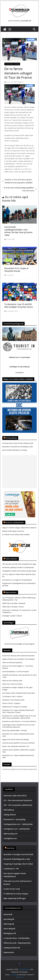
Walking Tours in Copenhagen (20, 357)
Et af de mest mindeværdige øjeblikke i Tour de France (20, 189)
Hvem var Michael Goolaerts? (12, 662)
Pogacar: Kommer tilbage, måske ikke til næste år (19, 528)
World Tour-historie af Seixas (12, 684)
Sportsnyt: (11, 848)
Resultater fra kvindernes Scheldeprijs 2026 (18, 447)
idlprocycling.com (11, 834)
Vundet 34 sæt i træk (12, 889)
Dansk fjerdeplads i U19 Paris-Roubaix (16, 672)
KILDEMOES (20, 373)
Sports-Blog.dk (9, 929)
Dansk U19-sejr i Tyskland (11, 703)
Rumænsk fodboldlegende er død (17, 859)
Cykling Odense (10, 815)
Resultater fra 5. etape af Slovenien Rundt (16, 270)
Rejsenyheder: (11, 592)
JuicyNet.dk (27, 21)
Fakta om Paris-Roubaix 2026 (12, 681)
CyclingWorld (20, 82)
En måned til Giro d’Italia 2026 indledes (16, 535)
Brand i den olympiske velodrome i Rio (16, 746)
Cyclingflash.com (10, 838)
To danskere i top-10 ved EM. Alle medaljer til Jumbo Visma (19, 306)
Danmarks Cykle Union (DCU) (15, 796)
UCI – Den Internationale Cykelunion (18, 800)
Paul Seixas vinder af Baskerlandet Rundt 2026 (19, 693)
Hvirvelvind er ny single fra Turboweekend (17, 580)
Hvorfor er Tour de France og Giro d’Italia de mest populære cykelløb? (17, 181)
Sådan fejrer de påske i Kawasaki (14, 603)
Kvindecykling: (11, 438)
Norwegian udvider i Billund (12, 616)
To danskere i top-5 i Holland (12, 696)
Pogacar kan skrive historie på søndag (15, 739)
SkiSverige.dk (9, 924)
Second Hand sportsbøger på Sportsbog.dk (19, 644)
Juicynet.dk (8, 914)
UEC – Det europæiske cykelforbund (18, 805)
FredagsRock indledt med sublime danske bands (19, 571)
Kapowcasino (9, 952)
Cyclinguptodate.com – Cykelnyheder (18, 824)
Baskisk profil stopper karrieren (13, 531)
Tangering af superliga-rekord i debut (18, 864)
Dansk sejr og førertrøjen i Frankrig (14, 730)
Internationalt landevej (12, 64)
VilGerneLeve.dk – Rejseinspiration (17, 943)
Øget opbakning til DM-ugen (15, 898)
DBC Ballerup (9, 810)
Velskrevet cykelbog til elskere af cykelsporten (18, 567)
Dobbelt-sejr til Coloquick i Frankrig (15, 707)
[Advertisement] (20, 472)
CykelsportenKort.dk (12, 948)
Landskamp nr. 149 (11, 869)
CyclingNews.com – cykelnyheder (17, 829)
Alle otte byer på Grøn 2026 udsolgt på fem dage (19, 564)
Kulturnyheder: (11, 559)
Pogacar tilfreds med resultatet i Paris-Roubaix (19, 659)
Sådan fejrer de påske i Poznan (13, 607)
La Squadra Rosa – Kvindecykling (16, 938)
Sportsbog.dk (9, 919)
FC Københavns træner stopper (16, 894)
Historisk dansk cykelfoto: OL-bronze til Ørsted (18, 743)
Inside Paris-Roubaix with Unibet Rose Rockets (18, 656)
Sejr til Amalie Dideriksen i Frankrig (15, 450)
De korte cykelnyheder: (15, 523)
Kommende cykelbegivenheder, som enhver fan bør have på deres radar (18, 231)
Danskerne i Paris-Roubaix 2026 (13, 700)
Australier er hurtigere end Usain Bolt (18, 854)
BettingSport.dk (10, 933)
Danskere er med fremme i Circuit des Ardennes (19, 721)
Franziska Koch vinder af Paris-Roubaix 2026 (18, 443)
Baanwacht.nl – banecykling (14, 819)
